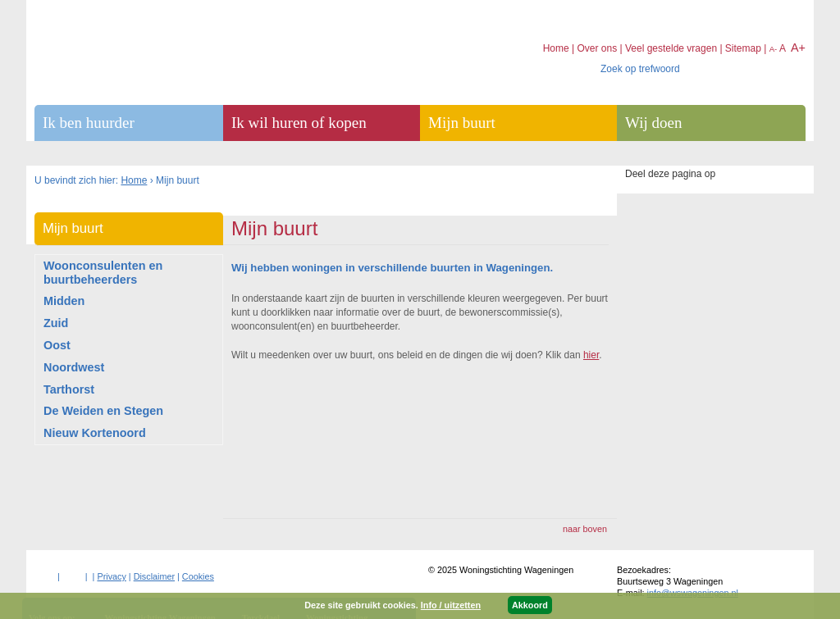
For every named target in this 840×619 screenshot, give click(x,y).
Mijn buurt (73, 228)
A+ (798, 48)
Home (134, 180)
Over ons (597, 48)
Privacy (111, 576)
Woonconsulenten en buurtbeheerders (103, 273)
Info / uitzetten (451, 605)
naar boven (585, 529)
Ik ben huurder (89, 123)
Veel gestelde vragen (671, 48)
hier (591, 355)
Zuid (56, 323)
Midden (64, 301)
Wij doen (653, 123)
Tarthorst (69, 389)
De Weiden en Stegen (103, 411)
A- (774, 49)
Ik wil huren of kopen (299, 123)
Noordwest (74, 367)
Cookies (198, 576)
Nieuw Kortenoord (95, 433)
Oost (57, 345)
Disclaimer (154, 576)
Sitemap (743, 48)
